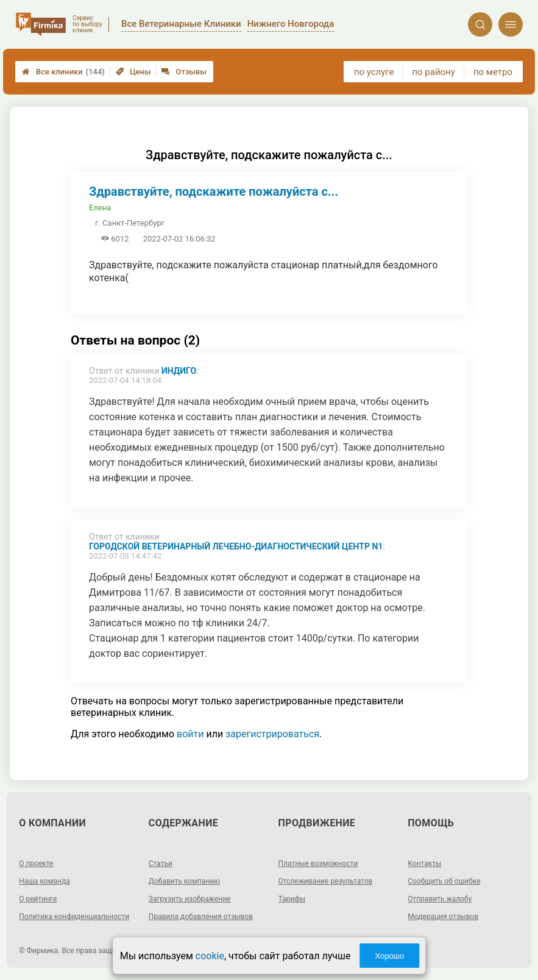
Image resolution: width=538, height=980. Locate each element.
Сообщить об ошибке (444, 881)
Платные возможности (318, 864)
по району (433, 72)
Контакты (424, 864)
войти (190, 734)
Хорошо (389, 956)
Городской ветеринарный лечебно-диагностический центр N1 (236, 546)
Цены (133, 72)
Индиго (179, 371)
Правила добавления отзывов (201, 917)
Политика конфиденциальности (74, 917)
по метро (493, 72)
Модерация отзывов (443, 917)
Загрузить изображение (190, 899)
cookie (210, 956)
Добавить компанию (184, 881)
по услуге (374, 72)
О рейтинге (38, 899)
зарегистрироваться (272, 734)
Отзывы (184, 72)
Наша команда (44, 881)
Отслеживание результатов (326, 881)
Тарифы (292, 899)
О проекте (36, 864)
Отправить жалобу (440, 899)
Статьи (161, 864)
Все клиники (63, 72)
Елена (100, 208)
